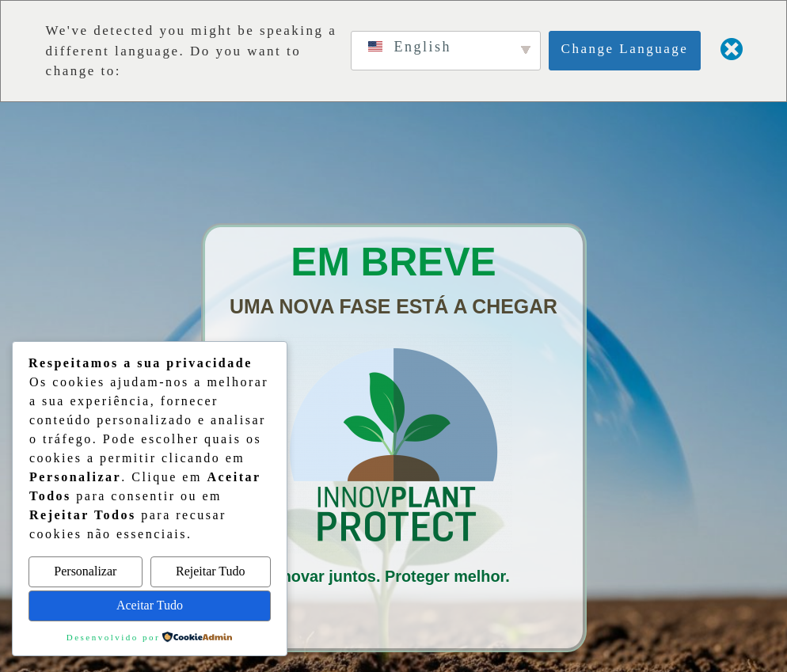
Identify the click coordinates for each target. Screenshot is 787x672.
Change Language (625, 49)
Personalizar (85, 571)
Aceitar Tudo (150, 605)
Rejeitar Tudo (211, 571)
